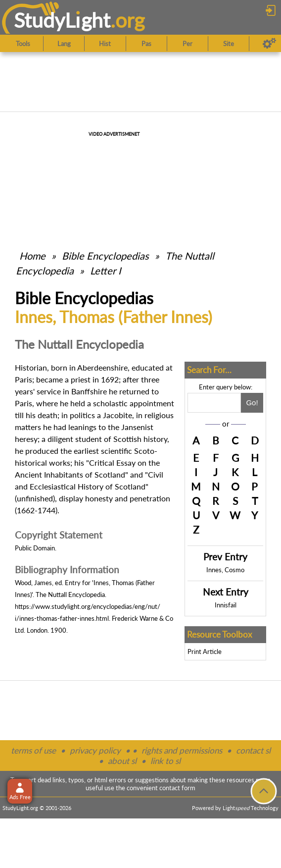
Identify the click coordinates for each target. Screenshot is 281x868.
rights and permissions (182, 750)
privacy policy (95, 750)
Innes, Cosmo (225, 570)
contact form (177, 788)
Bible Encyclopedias (105, 256)
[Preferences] (269, 44)
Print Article (205, 651)
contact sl (253, 750)
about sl (122, 761)
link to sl (165, 761)
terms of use (33, 750)
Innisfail (226, 605)
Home (32, 256)
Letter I (106, 271)
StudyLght (62, 20)
